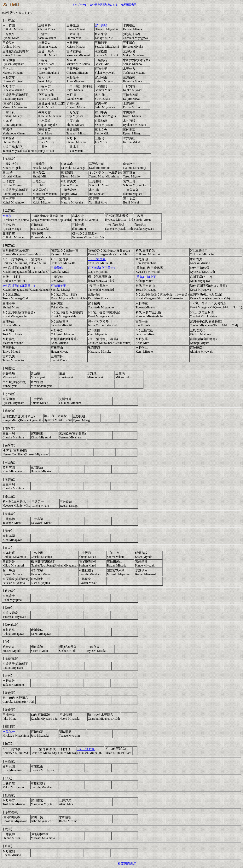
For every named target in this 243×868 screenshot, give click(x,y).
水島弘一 (9, 216)
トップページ (80, 5)
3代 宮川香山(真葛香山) (19, 286)
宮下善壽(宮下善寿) (101, 268)
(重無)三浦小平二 (147, 277)
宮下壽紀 (101, 25)
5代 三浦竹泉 (97, 259)
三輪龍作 (57, 268)
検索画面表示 (129, 5)
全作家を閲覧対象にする (104, 5)
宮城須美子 (58, 286)
